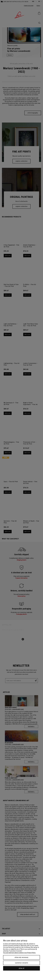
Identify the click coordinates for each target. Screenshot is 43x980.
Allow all (21, 968)
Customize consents (22, 963)
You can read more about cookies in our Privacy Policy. (19, 953)
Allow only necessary (21, 957)
